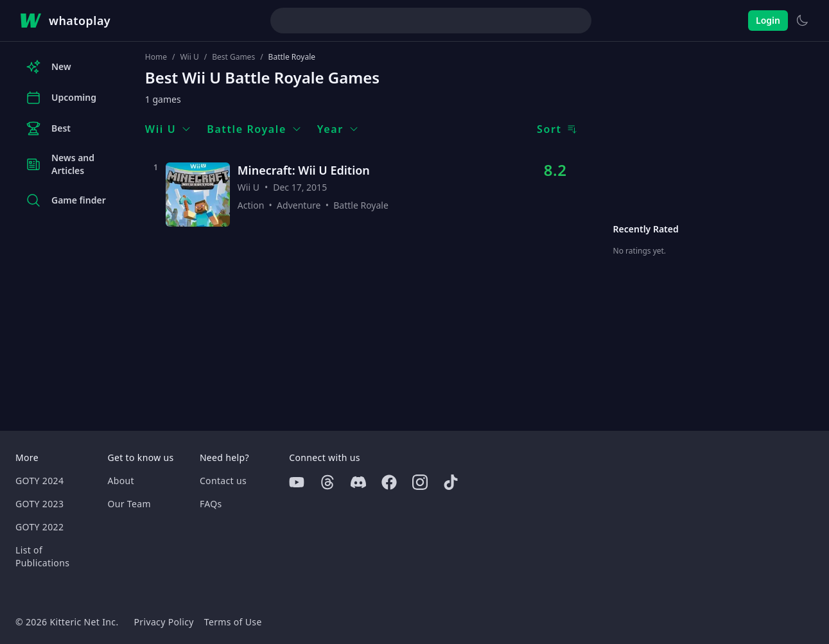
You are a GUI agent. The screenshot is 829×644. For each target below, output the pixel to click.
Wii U (189, 57)
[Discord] (358, 482)
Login (768, 20)
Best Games (233, 57)
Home (156, 57)
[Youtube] (297, 482)
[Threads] (327, 482)
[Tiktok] (451, 482)
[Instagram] (420, 482)
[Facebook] (389, 482)
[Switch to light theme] (802, 21)
